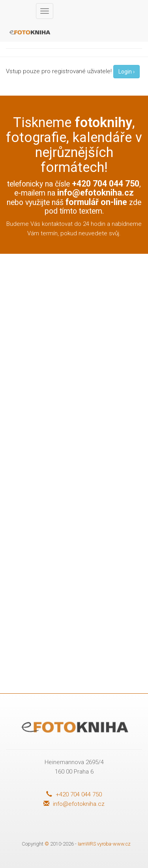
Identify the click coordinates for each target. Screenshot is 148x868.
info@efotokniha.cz (96, 193)
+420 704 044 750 (74, 794)
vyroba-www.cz (114, 844)
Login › (126, 72)
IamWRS (87, 844)
